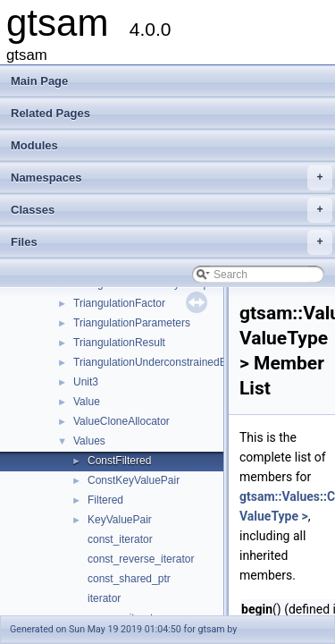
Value (87, 402)
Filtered (105, 500)
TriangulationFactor (119, 303)
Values (89, 441)
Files (172, 242)
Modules (34, 145)
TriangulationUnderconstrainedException (170, 362)
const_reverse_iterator (141, 559)
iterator (104, 598)
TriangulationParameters (132, 323)
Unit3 (86, 382)
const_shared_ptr (129, 579)
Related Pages (50, 113)
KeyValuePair (120, 520)
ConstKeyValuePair (134, 480)
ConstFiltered (119, 461)
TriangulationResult (119, 343)
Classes (172, 210)
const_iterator (120, 539)
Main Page (39, 81)
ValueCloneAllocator (121, 421)
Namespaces (172, 178)
